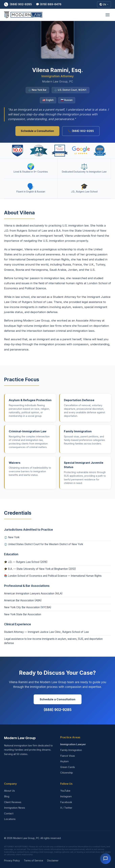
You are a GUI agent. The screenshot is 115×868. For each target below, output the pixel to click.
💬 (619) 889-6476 (49, 4)
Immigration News (15, 808)
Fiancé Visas (68, 756)
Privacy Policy (12, 860)
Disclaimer (53, 860)
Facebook (66, 802)
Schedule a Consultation (37, 131)
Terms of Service (33, 860)
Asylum (64, 761)
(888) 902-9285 (18, 4)
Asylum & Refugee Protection (30, 400)
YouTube (65, 791)
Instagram (66, 796)
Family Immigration (78, 431)
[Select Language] (104, 4)
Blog (7, 796)
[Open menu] (108, 15)
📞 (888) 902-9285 (81, 131)
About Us (9, 791)
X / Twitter (66, 808)
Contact (9, 813)
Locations (10, 819)
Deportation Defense (79, 400)
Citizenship (67, 773)
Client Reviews (13, 802)
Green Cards (68, 767)
